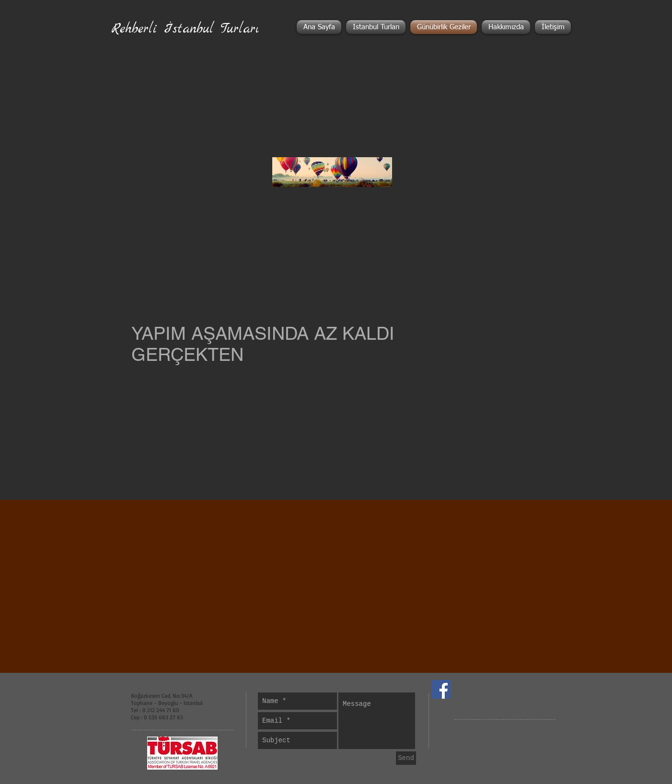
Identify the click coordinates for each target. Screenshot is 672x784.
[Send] (406, 758)
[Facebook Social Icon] (441, 689)
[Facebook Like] (510, 690)
